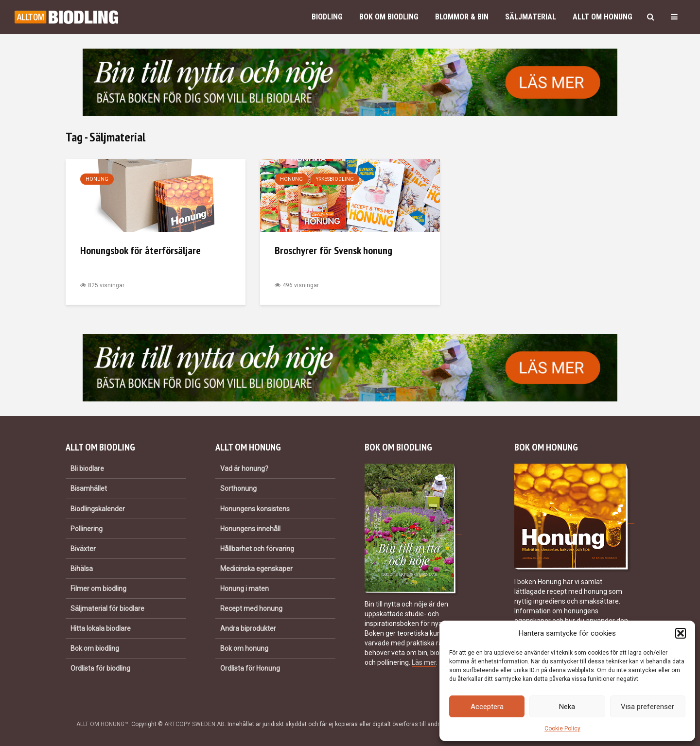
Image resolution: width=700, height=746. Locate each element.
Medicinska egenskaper (256, 569)
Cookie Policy (562, 729)
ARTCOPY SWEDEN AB (194, 724)
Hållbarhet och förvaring (257, 549)
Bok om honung (244, 648)
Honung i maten (245, 589)
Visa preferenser (647, 707)
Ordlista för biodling (100, 668)
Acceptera (487, 707)
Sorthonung (238, 488)
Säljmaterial (531, 17)
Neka (567, 707)
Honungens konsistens (255, 509)
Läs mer (424, 662)
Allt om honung (603, 17)
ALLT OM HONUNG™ (102, 724)
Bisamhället (89, 488)
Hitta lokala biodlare (101, 628)
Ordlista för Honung (250, 668)
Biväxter (83, 549)
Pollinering (87, 529)
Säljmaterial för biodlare (107, 608)
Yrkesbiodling (335, 179)
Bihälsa (82, 569)
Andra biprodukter (248, 628)
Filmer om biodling (98, 589)
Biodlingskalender (98, 509)
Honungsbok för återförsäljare (140, 250)
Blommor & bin (462, 17)
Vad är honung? (244, 468)
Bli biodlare (87, 468)
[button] (681, 633)
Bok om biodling (389, 17)
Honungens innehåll (250, 529)
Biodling (327, 17)
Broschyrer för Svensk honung (333, 250)
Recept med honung (251, 608)
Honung (97, 179)
